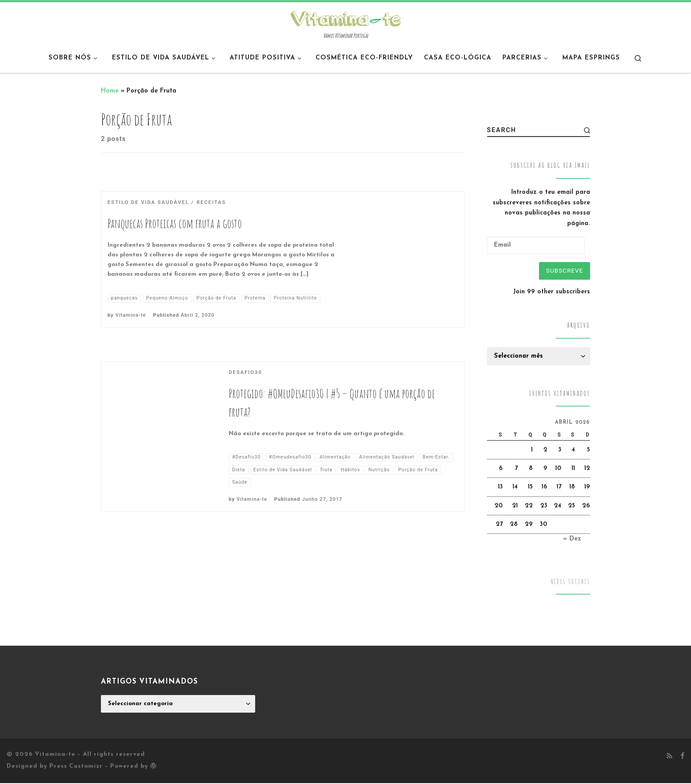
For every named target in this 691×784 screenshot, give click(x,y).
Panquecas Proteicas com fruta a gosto (175, 224)
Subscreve (563, 271)
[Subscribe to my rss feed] (670, 758)
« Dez (572, 540)
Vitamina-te (131, 315)
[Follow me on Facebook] (682, 758)
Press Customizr (76, 767)
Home (110, 91)
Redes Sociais (570, 582)
